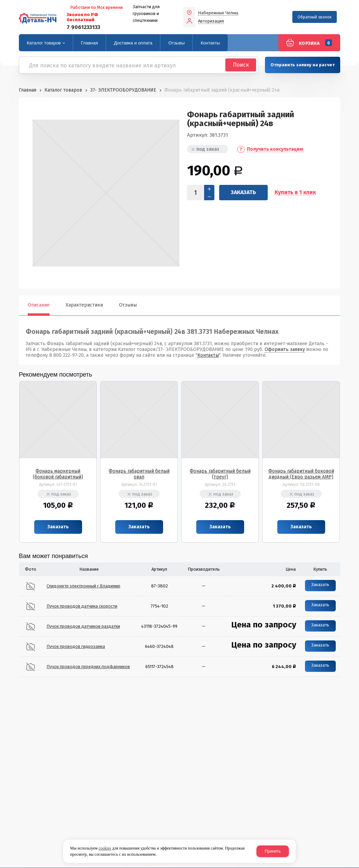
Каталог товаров (63, 90)
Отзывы (128, 305)
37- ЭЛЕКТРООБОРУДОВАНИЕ (123, 90)
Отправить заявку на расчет (303, 65)
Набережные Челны (218, 13)
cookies (105, 848)
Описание (39, 305)
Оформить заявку (285, 349)
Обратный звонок (315, 17)
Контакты (208, 355)
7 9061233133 (83, 27)
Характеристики (84, 305)
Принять (273, 851)
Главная (28, 90)
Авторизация (211, 21)
